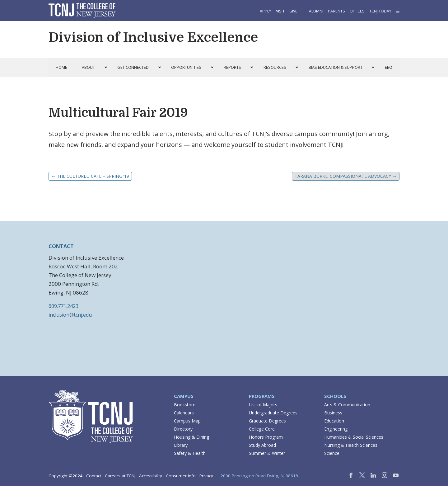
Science (332, 453)
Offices (357, 11)
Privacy (206, 476)
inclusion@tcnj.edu (70, 315)
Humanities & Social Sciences (354, 437)
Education (334, 421)
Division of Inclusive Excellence (153, 37)
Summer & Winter (267, 453)
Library (181, 445)
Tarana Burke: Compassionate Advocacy (346, 176)
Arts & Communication (347, 405)
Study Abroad (262, 445)
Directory (183, 429)
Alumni (316, 11)
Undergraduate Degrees (273, 413)
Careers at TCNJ (120, 476)
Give (293, 11)
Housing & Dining (191, 437)
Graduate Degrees (267, 421)
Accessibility (151, 476)
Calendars (184, 413)
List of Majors (263, 405)
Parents (336, 11)
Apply (266, 11)
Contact (94, 476)
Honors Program (266, 437)
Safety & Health (190, 453)
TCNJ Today (380, 11)
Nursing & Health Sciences (351, 445)
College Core (262, 429)
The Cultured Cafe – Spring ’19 (90, 176)
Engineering (336, 429)
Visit (280, 11)
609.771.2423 (63, 306)
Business (333, 413)
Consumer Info (181, 476)
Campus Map (187, 421)
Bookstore (185, 405)
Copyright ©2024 (65, 476)
